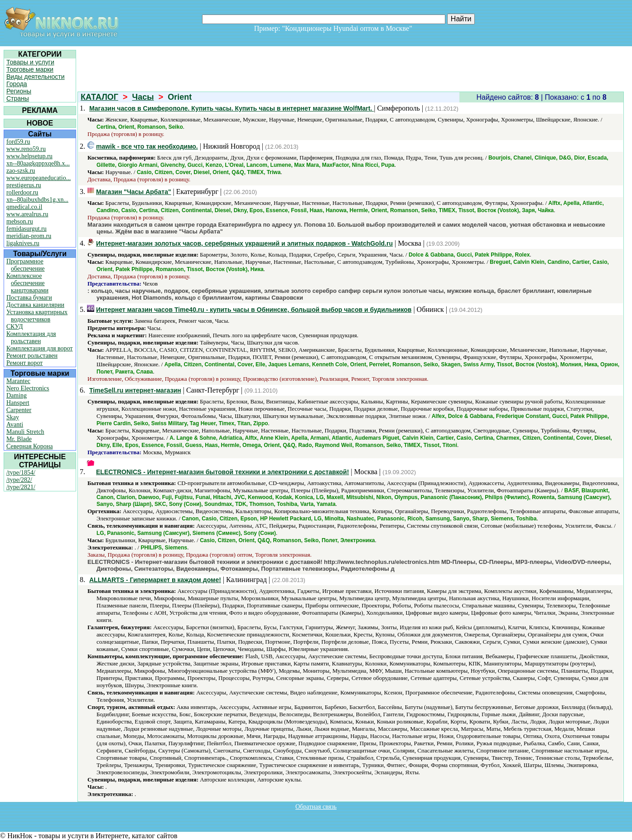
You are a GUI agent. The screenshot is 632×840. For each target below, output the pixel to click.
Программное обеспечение (26, 265)
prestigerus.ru (24, 185)
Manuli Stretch (25, 432)
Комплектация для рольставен (31, 337)
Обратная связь (316, 807)
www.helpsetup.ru (29, 156)
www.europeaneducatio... (39, 178)
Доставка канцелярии (35, 305)
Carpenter (19, 410)
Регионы (19, 91)
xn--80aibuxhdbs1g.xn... (37, 200)
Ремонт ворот (24, 363)
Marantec (18, 381)
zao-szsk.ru (21, 171)
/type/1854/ (21, 473)
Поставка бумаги (29, 298)
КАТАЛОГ (99, 97)
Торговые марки (30, 69)
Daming (17, 396)
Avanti (15, 425)
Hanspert (18, 403)
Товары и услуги (30, 62)
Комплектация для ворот (39, 348)
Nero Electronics (28, 388)
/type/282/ (19, 480)
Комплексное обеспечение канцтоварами (27, 283)
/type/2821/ (21, 487)
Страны (18, 98)
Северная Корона (29, 446)
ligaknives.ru (23, 243)
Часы (143, 97)
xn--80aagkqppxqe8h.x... (38, 163)
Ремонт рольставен (32, 356)
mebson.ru (20, 221)
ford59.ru (18, 142)
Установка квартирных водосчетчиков (37, 316)
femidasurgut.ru (27, 229)
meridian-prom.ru (29, 236)
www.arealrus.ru (27, 214)
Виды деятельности (36, 77)
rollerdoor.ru (22, 192)
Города (17, 84)
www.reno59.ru (26, 149)
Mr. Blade (19, 439)
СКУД (14, 327)
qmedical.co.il (24, 207)
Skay (13, 417)
